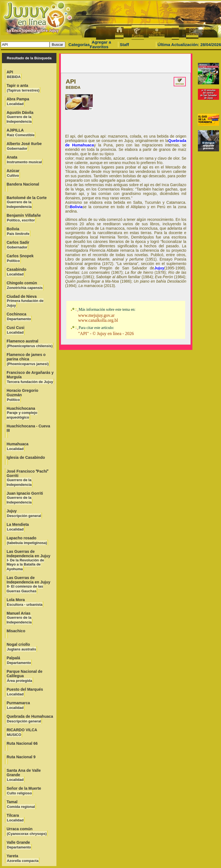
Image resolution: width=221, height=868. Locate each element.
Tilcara (15, 818)
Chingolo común (25, 285)
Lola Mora (25, 602)
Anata (24, 160)
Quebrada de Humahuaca (30, 719)
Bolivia (18, 231)
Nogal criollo (21, 647)
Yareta (23, 858)
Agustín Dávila (20, 117)
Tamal (21, 804)
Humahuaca (17, 446)
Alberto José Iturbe (24, 146)
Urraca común (27, 831)
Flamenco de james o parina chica (28, 359)
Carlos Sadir (18, 245)
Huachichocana (22, 413)
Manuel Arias (19, 618)
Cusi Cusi (16, 330)
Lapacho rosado (27, 540)
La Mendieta (18, 527)
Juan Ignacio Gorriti (25, 498)
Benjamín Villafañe (24, 218)
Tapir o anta (23, 88)
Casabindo (17, 272)
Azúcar (13, 173)
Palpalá (19, 660)
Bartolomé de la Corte (27, 202)
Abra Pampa (18, 101)
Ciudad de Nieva (25, 301)
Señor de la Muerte (24, 791)
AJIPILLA (21, 132)
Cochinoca (19, 316)
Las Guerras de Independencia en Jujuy (28, 560)
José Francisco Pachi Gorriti (27, 478)
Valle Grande (19, 845)
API (14, 74)
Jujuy (24, 513)
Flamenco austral (30, 343)
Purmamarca (18, 705)
